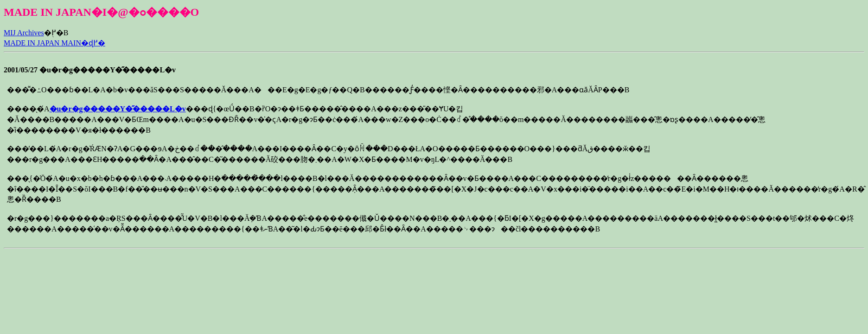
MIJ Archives (24, 33)
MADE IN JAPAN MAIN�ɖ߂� (54, 43)
